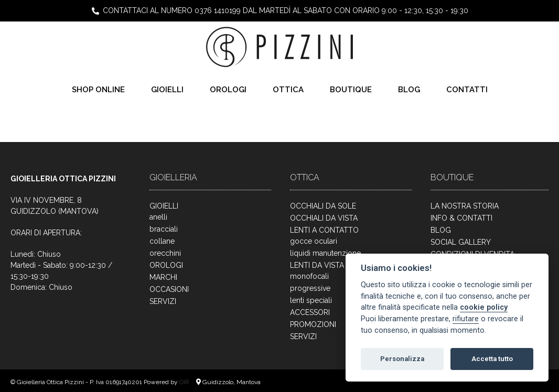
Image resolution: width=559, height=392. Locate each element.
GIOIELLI (167, 90)
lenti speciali (311, 300)
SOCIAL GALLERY (461, 242)
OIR (185, 382)
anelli (158, 217)
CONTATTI (467, 90)
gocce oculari (314, 241)
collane (162, 241)
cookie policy (484, 307)
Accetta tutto (492, 359)
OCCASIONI (169, 289)
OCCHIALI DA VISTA (324, 218)
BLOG (409, 90)
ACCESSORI (310, 312)
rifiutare (466, 319)
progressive (310, 288)
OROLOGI (228, 90)
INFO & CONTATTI (461, 218)
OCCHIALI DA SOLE (323, 206)
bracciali (164, 229)
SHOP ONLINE (98, 90)
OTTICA (288, 90)
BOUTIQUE (351, 90)
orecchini (165, 253)
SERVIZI (163, 301)
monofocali (309, 276)
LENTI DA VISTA (317, 265)
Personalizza (402, 359)
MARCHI (163, 277)
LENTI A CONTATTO (324, 230)
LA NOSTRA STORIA (465, 206)
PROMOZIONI (313, 324)
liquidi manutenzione (325, 253)
